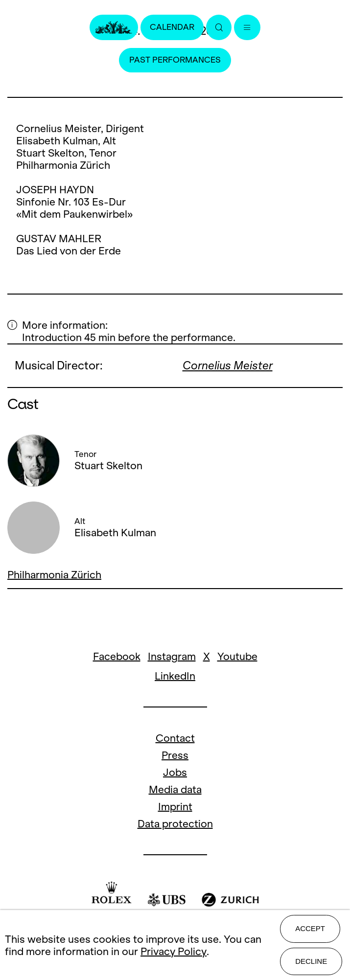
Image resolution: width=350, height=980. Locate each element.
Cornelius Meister (228, 365)
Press (175, 755)
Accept (310, 928)
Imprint (175, 807)
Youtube (237, 656)
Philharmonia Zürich (54, 575)
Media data (175, 789)
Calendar (172, 27)
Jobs (175, 772)
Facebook (117, 656)
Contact (175, 738)
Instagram (172, 656)
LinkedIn (175, 676)
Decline (311, 961)
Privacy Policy (174, 951)
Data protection (175, 824)
